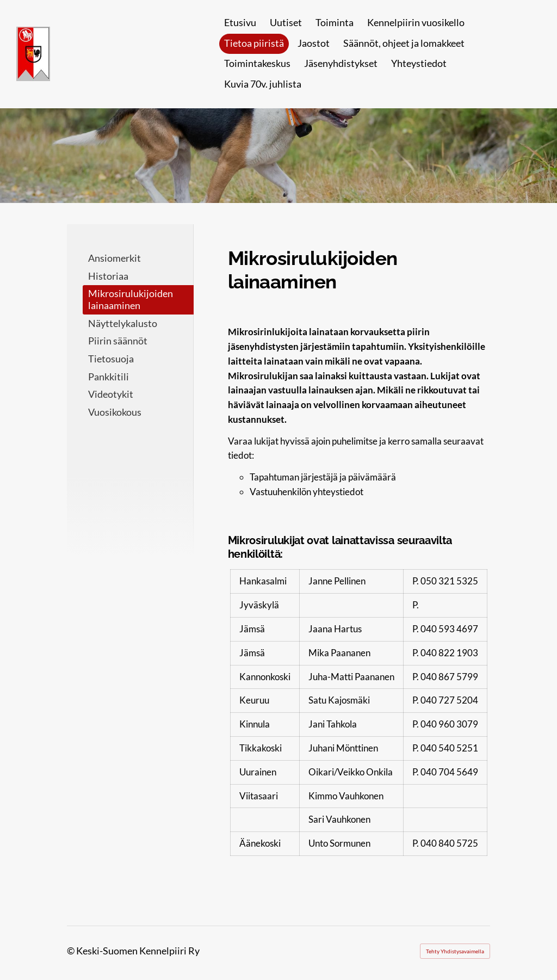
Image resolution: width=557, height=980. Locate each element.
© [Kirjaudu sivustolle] (72, 951)
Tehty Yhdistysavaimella (455, 951)
